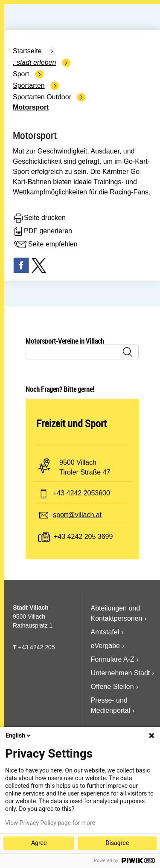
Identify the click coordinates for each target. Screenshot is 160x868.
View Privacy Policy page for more (50, 823)
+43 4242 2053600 (81, 493)
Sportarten (29, 85)
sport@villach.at (77, 515)
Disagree (117, 843)
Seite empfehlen (45, 245)
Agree (39, 843)
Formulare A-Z (113, 659)
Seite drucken (39, 218)
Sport (21, 74)
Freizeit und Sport (71, 423)
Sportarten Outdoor (42, 97)
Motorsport (31, 107)
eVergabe (106, 646)
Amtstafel (105, 632)
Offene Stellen (112, 687)
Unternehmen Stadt (121, 673)
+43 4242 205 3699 (83, 537)
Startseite (27, 51)
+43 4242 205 (36, 647)
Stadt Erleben (36, 62)
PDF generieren (42, 231)
